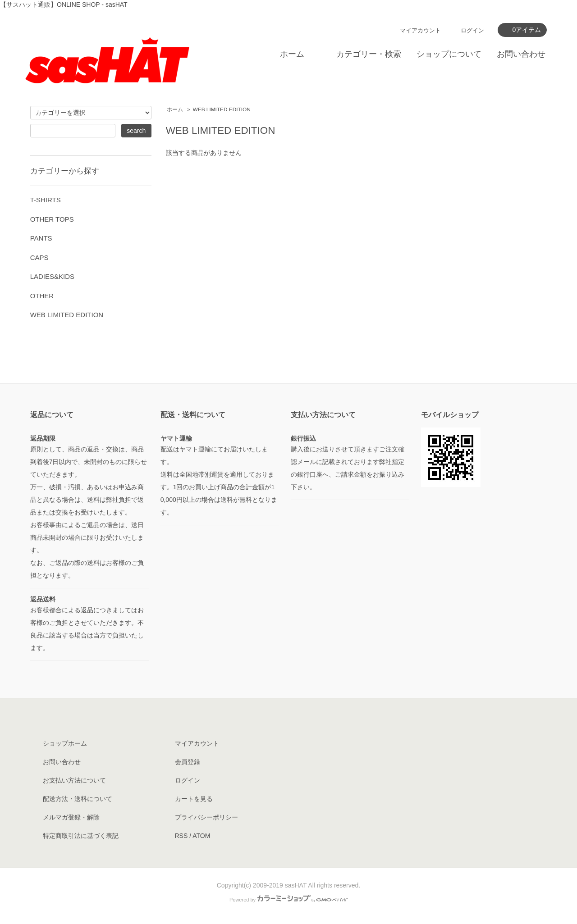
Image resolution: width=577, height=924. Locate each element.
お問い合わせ (521, 54)
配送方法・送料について (78, 799)
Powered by (288, 900)
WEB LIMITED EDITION (222, 109)
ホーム (292, 54)
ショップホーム (65, 743)
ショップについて (449, 54)
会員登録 (188, 762)
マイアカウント (420, 30)
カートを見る (194, 799)
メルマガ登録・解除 (71, 817)
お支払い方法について (74, 780)
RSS (181, 836)
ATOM (201, 836)
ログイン (472, 30)
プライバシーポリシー (206, 817)
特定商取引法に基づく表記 (81, 836)
